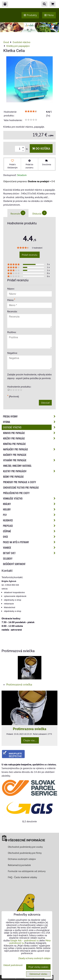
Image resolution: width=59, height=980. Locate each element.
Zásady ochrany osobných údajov (34, 958)
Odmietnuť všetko (38, 974)
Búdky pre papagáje (13, 477)
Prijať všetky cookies (38, 967)
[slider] (31, 111)
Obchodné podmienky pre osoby (25, 847)
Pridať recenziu (30, 255)
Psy (30, 515)
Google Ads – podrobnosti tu (24, 940)
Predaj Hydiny (30, 416)
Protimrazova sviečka (30, 729)
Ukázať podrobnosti (13, 965)
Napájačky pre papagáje (30, 449)
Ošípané (30, 531)
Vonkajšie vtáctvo (30, 498)
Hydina (30, 422)
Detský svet (30, 553)
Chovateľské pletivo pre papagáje (21, 488)
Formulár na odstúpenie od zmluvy (26, 871)
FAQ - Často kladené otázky (22, 877)
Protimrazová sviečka (19, 684)
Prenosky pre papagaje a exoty (20, 482)
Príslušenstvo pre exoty (16, 493)
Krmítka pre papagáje (14, 444)
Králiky (30, 504)
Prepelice (30, 526)
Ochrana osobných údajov (22, 859)
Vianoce (30, 548)
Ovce (30, 537)
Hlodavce (30, 520)
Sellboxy (8, 558)
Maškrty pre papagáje (15, 455)
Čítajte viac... (30, 740)
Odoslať (45, 403)
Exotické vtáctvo (30, 427)
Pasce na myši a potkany (30, 542)
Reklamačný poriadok (19, 865)
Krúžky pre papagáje (30, 438)
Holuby (30, 509)
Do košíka (41, 148)
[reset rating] (8, 390)
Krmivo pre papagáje (30, 433)
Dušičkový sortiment (14, 564)
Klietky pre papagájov (30, 471)
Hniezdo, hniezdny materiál (17, 466)
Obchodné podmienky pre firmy (25, 853)
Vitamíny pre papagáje (30, 460)
